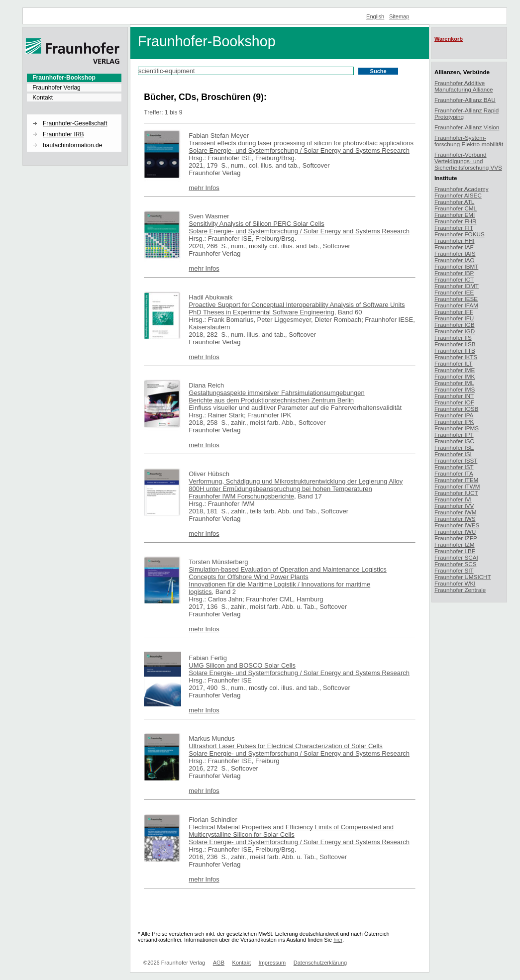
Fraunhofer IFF (454, 312)
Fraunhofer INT (454, 396)
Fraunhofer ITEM (456, 480)
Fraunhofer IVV (454, 506)
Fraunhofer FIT (454, 228)
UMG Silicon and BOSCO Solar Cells (242, 665)
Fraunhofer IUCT (456, 493)
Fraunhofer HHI (455, 241)
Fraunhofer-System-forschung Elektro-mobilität (469, 141)
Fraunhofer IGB (455, 325)
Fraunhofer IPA (454, 415)
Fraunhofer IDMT (457, 286)
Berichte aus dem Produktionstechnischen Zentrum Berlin (271, 400)
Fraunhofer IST (454, 467)
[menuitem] (74, 78)
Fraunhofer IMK (455, 376)
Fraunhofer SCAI (456, 557)
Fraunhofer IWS (455, 519)
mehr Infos (204, 188)
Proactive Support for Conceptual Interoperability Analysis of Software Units (297, 305)
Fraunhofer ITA (454, 473)
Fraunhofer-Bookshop (64, 78)
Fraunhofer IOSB (456, 409)
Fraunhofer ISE (454, 447)
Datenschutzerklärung (320, 963)
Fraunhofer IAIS (455, 253)
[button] (74, 115)
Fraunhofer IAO (455, 260)
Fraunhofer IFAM (456, 305)
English (375, 16)
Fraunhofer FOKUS (460, 234)
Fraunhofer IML (454, 383)
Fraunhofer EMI (455, 215)
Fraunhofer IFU (454, 318)
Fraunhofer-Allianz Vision (467, 127)
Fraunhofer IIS (453, 338)
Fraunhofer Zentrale (460, 590)
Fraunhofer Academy (462, 189)
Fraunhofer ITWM (457, 486)
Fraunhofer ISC (454, 441)
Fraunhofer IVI (453, 499)
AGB (219, 963)
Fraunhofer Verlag (56, 88)
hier (338, 940)
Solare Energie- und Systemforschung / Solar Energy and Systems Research (299, 150)
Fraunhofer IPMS (457, 428)
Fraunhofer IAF (454, 247)
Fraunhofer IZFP (456, 538)
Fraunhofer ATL (454, 202)
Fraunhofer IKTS (456, 357)
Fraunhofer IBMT (456, 266)
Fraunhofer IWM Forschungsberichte (241, 496)
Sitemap (399, 16)
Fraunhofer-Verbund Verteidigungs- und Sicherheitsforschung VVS (468, 161)
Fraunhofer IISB (455, 344)
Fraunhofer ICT (454, 279)
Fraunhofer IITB (455, 350)
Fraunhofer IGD (455, 331)
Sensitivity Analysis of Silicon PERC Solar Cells (256, 224)
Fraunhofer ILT (453, 363)
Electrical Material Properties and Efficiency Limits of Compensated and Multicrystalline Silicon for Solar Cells (291, 831)
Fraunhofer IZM (455, 544)
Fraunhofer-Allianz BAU (465, 100)
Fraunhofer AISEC (458, 195)
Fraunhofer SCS (455, 564)
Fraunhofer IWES (457, 525)
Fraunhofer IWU (455, 532)
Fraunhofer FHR (455, 221)
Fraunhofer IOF (454, 402)
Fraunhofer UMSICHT (463, 577)
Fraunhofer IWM (455, 512)
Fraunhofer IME (455, 370)
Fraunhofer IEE (454, 292)
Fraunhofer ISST (456, 460)
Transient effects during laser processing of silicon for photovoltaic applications (301, 143)
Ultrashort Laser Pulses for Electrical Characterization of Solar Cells (285, 746)
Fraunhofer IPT (454, 435)
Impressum (272, 963)
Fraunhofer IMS (455, 389)
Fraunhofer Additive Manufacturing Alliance (464, 86)
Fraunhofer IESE (456, 299)
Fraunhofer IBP (454, 273)
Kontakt (43, 98)
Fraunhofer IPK (454, 422)
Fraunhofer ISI (453, 454)
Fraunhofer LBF (455, 551)
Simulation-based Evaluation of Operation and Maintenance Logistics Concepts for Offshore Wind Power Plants (287, 573)
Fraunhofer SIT (454, 570)
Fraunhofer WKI (455, 583)
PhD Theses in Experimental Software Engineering (261, 312)
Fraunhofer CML (456, 208)
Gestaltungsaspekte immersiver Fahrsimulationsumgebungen (276, 393)
